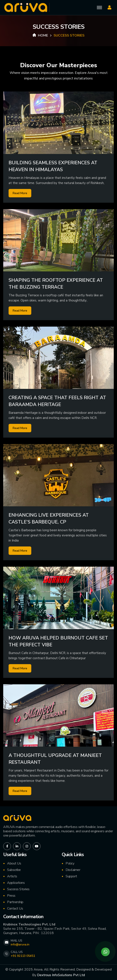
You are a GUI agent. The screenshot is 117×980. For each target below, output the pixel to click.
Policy (70, 863)
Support (71, 876)
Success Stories (18, 889)
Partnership (15, 902)
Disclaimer (73, 870)
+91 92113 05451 (23, 956)
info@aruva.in (20, 944)
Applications (16, 883)
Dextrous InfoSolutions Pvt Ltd (61, 975)
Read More (20, 193)
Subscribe (14, 870)
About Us (14, 863)
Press (11, 896)
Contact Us (15, 908)
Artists (12, 876)
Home (40, 35)
